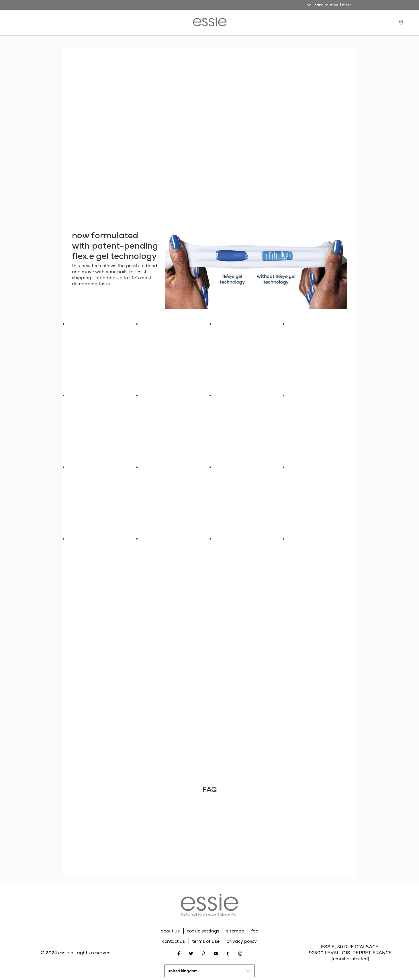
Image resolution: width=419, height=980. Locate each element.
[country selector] (209, 971)
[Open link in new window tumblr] (228, 953)
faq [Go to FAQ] (255, 931)
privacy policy (242, 941)
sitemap (235, 931)
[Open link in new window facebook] (179, 953)
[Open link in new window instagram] (240, 953)
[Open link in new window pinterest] (203, 953)
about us (170, 931)
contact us (174, 941)
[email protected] (351, 959)
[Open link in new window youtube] (216, 953)
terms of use (206, 941)
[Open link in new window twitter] (191, 953)
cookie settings (203, 931)
